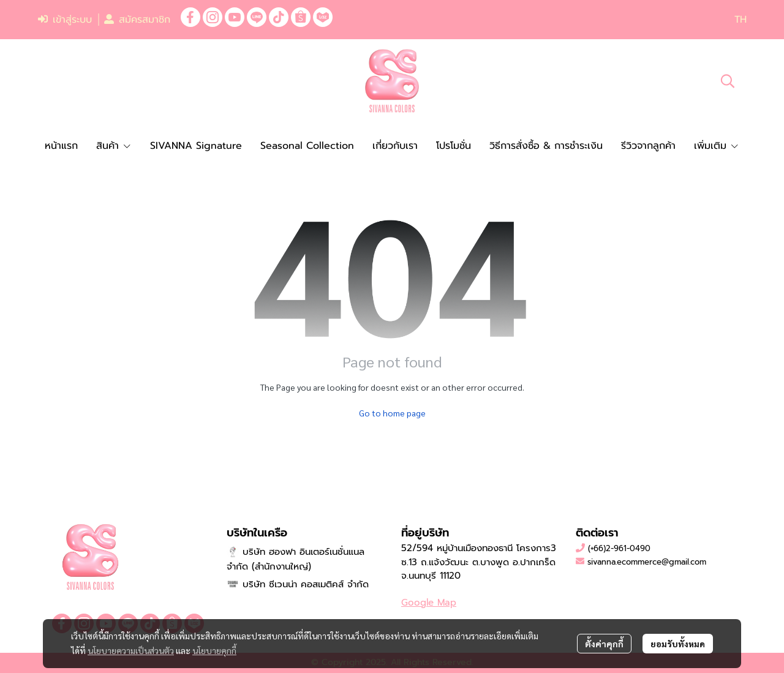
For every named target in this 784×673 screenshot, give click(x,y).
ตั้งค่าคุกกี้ (604, 644)
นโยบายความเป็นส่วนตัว (131, 650)
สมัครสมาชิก (137, 20)
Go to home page (392, 413)
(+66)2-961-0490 (619, 548)
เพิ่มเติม (717, 146)
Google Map (429, 603)
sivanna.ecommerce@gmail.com (647, 562)
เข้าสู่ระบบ (65, 20)
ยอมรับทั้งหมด (678, 644)
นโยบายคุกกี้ (214, 650)
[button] (741, 20)
